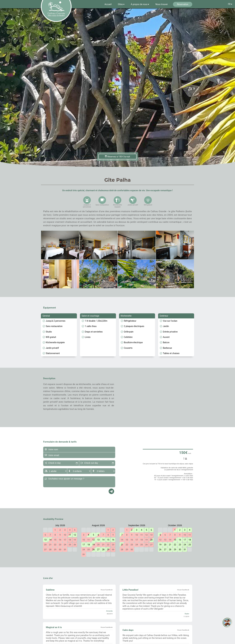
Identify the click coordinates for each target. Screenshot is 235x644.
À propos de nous (139, 4)
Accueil (108, 4)
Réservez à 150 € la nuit (117, 157)
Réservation (183, 4)
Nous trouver (162, 4)
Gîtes (121, 4)
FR (229, 4)
